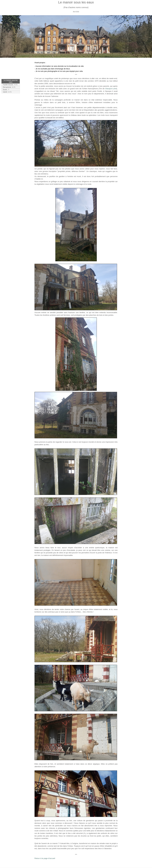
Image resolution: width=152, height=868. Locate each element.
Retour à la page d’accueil (45, 858)
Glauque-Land (111, 89)
